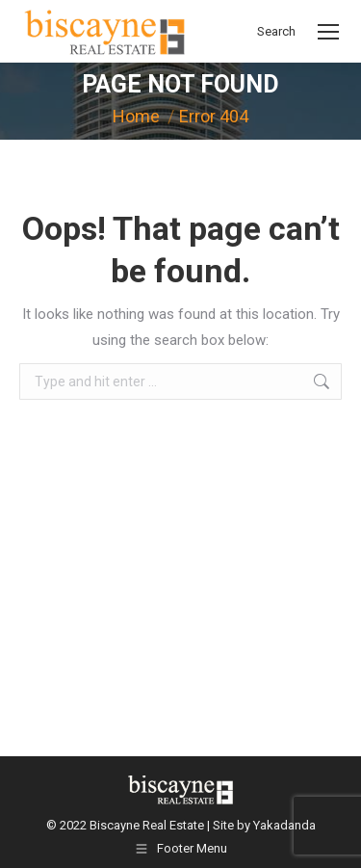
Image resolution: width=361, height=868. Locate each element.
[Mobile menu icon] (328, 32)
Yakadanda (284, 825)
